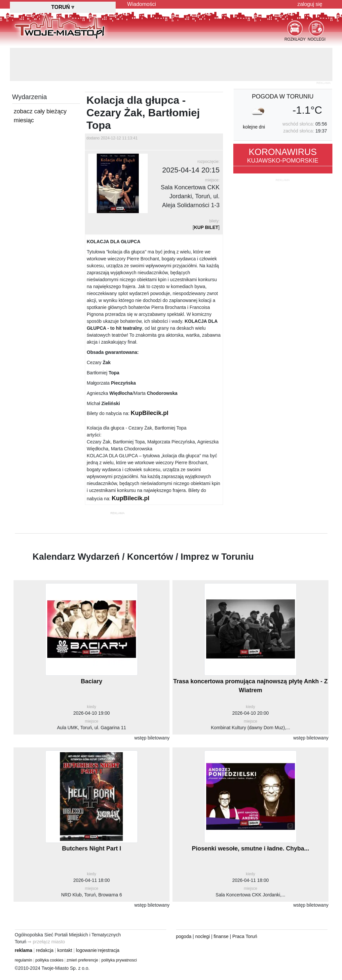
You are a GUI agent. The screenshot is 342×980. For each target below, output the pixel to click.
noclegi (203, 936)
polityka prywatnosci (119, 960)
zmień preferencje (82, 960)
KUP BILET (206, 227)
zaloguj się (310, 4)
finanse (221, 936)
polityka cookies (49, 960)
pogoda (184, 936)
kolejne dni (254, 127)
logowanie (86, 950)
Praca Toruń (245, 936)
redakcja (45, 950)
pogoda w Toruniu (283, 96)
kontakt (65, 950)
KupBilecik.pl (150, 413)
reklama (24, 950)
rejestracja (109, 950)
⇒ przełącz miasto (46, 942)
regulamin (24, 960)
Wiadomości (142, 4)
